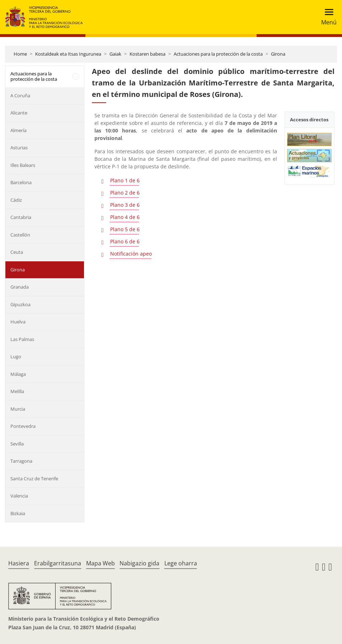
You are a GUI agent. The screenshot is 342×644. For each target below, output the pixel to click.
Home (20, 54)
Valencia (19, 496)
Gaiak (115, 54)
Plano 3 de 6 (125, 205)
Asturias (19, 148)
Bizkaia (18, 513)
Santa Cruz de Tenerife (34, 479)
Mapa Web (100, 563)
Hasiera (19, 563)
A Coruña (20, 95)
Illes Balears (23, 165)
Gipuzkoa (20, 304)
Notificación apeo (131, 254)
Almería (18, 130)
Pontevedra (23, 426)
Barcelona (21, 182)
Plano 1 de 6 (125, 180)
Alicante (19, 113)
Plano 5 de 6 (125, 229)
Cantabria (21, 217)
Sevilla (17, 444)
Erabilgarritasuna (58, 563)
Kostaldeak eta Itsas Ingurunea (68, 54)
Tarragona (21, 461)
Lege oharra (181, 563)
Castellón (20, 235)
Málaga (18, 374)
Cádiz (16, 200)
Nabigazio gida (139, 563)
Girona (278, 54)
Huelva (18, 322)
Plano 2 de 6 (125, 193)
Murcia (18, 409)
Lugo (16, 356)
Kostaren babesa (147, 54)
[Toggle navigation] (327, 17)
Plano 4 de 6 (125, 217)
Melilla (17, 391)
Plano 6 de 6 (125, 241)
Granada (20, 287)
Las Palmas (22, 339)
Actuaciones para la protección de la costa (218, 54)
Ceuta (17, 252)
